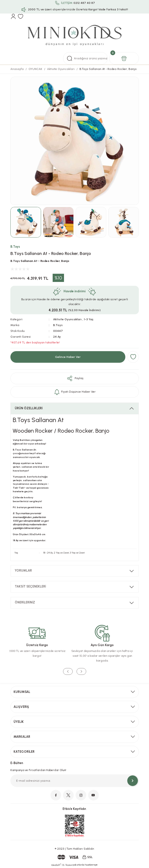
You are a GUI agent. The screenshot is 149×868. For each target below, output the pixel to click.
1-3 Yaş (89, 319)
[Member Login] (13, 16)
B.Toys (15, 247)
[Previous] (68, 671)
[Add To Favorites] (133, 357)
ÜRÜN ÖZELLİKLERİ (29, 408)
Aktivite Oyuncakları (67, 319)
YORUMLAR (23, 571)
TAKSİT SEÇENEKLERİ (30, 586)
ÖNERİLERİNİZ (25, 602)
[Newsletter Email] (75, 781)
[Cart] (124, 58)
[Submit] (133, 781)
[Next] (81, 671)
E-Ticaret (68, 865)
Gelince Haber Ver (68, 357)
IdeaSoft (56, 865)
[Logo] (74, 36)
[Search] (85, 58)
